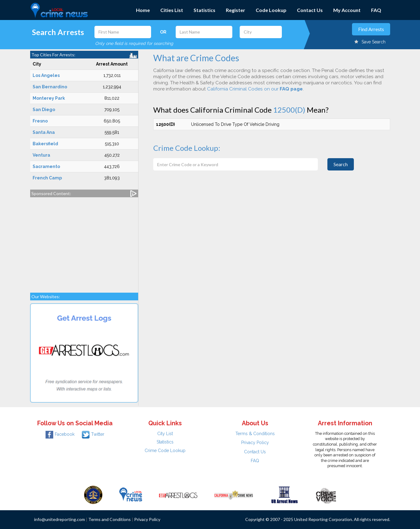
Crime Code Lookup (165, 451)
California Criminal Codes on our (255, 89)
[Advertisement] (84, 242)
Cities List (172, 10)
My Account (347, 10)
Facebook (60, 434)
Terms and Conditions (110, 519)
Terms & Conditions (255, 434)
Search (341, 164)
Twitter (93, 434)
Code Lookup (271, 10)
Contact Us (310, 10)
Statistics (204, 10)
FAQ (376, 10)
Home (143, 10)
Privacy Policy (255, 443)
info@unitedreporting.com (60, 519)
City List (165, 434)
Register (236, 10)
